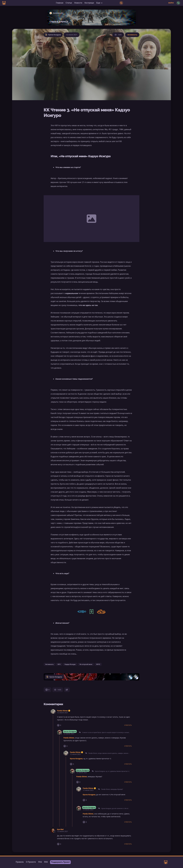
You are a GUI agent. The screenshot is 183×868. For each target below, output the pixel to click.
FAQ (40, 862)
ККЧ (59, 664)
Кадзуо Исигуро (70, 664)
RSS (46, 862)
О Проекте (31, 862)
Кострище (89, 3)
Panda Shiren (62, 711)
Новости (78, 3)
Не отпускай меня (86, 664)
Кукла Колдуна (70, 731)
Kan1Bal (60, 829)
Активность (132, 35)
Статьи (69, 3)
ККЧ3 (98, 664)
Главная (60, 3)
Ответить (128, 725)
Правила (20, 862)
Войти (171, 3)
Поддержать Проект (60, 862)
